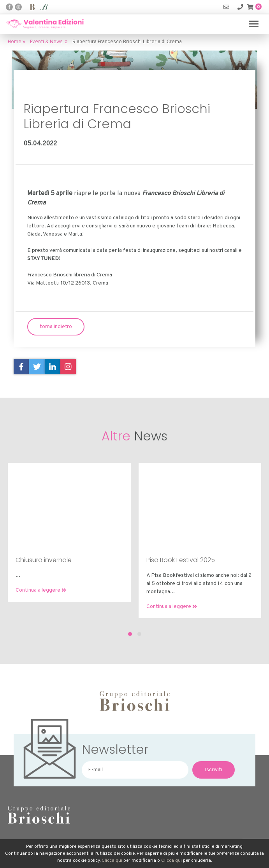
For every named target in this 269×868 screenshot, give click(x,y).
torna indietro (56, 327)
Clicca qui (112, 861)
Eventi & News (46, 42)
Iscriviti (214, 770)
